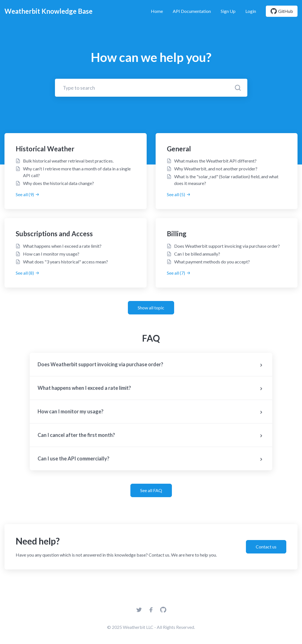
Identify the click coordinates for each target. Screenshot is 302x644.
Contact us (266, 547)
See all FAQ (151, 490)
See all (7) (179, 273)
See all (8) (28, 273)
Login (251, 11)
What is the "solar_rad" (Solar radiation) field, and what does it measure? (226, 180)
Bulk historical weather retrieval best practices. (68, 161)
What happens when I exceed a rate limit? (62, 246)
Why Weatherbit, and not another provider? (216, 169)
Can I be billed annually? (197, 254)
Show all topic (151, 308)
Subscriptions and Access (54, 234)
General (179, 149)
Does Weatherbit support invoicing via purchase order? (227, 246)
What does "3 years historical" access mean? (65, 262)
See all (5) (179, 194)
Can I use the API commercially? (151, 459)
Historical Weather (45, 149)
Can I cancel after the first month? (151, 435)
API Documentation (192, 11)
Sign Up (228, 11)
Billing (177, 234)
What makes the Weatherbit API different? (215, 161)
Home (157, 11)
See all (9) (28, 194)
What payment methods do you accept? (212, 262)
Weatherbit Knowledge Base (49, 11)
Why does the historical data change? (58, 183)
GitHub (282, 11)
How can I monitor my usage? (51, 254)
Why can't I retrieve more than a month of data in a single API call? (77, 172)
